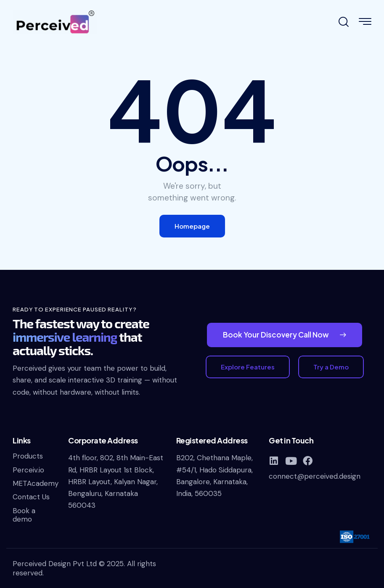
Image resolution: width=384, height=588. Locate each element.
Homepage (192, 226)
